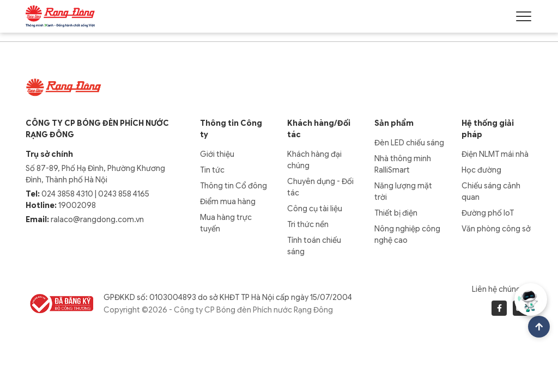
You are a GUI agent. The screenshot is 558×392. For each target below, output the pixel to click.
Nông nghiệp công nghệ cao (407, 234)
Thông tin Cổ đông (233, 186)
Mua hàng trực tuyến (226, 223)
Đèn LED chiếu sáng (409, 143)
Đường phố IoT (488, 213)
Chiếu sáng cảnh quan (491, 191)
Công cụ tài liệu (315, 209)
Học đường (481, 170)
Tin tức (212, 170)
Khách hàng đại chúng (314, 160)
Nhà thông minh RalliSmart (403, 164)
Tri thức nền (308, 224)
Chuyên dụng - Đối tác (320, 187)
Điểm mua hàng (228, 201)
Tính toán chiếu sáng (314, 246)
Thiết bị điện (396, 213)
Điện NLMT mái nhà (495, 154)
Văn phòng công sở (496, 229)
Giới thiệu (217, 154)
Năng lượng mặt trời (403, 191)
